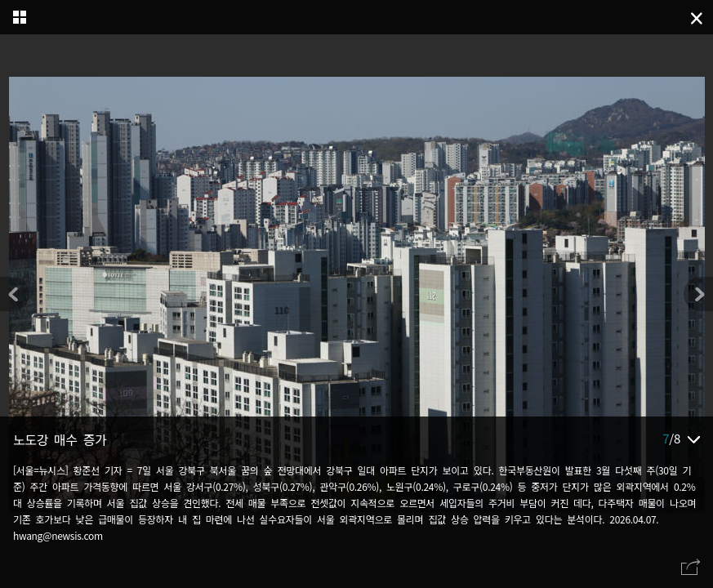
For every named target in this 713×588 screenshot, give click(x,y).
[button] (698, 294)
